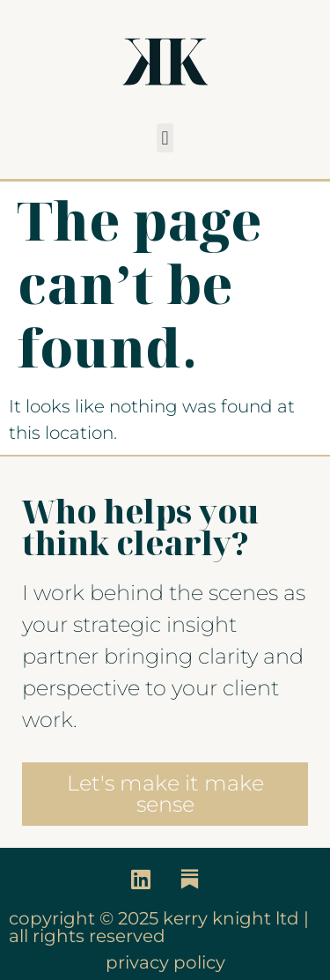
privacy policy (165, 962)
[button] (165, 138)
